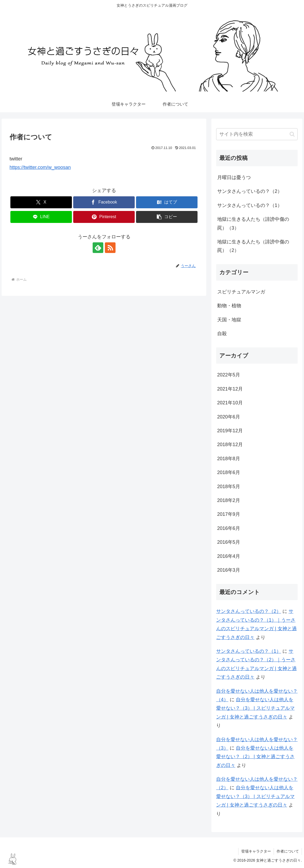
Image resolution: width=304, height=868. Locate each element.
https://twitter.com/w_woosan (40, 167)
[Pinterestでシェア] (104, 217)
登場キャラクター (256, 851)
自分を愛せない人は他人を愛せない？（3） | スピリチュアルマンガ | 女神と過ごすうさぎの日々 (255, 708)
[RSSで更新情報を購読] (110, 248)
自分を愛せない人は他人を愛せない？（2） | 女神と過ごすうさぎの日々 (255, 757)
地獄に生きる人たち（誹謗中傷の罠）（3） (253, 223)
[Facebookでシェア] (104, 202)
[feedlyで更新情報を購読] (98, 248)
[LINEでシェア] (41, 217)
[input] (257, 134)
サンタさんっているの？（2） (250, 191)
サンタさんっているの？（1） (250, 205)
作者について (288, 851)
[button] (167, 217)
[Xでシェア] (41, 202)
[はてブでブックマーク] (167, 202)
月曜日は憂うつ (234, 177)
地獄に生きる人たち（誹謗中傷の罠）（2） (253, 246)
